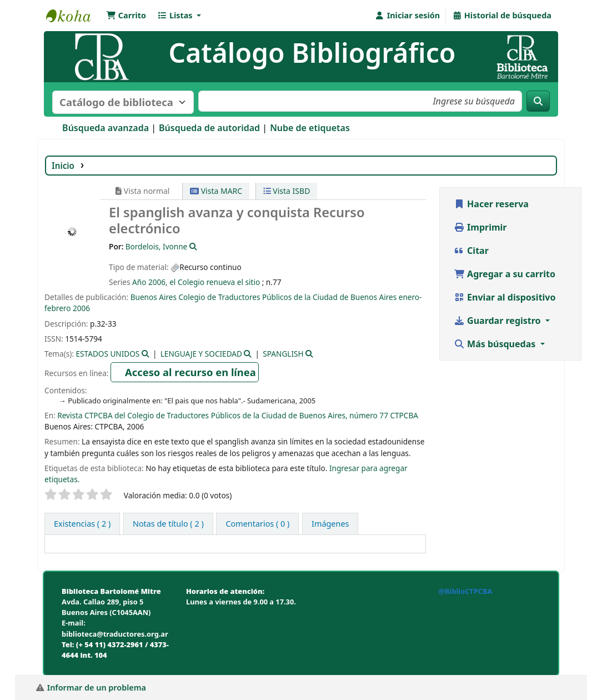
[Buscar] (538, 101)
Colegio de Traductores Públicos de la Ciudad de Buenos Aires (287, 297)
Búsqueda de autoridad (209, 128)
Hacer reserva (491, 204)
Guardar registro (498, 321)
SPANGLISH (283, 354)
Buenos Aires (154, 297)
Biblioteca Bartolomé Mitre (74, 16)
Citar (471, 251)
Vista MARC (216, 191)
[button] (126, 16)
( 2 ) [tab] (82, 524)
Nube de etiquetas (310, 128)
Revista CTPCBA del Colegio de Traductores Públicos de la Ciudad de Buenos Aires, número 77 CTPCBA (238, 415)
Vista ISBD (287, 191)
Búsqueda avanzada (106, 128)
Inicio (63, 166)
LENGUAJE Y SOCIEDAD (201, 354)
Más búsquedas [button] (496, 344)
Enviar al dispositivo (505, 297)
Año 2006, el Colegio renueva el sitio (196, 282)
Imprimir (480, 227)
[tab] (168, 524)
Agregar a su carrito (505, 274)
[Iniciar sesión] (407, 16)
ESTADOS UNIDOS (108, 354)
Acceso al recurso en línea (190, 372)
